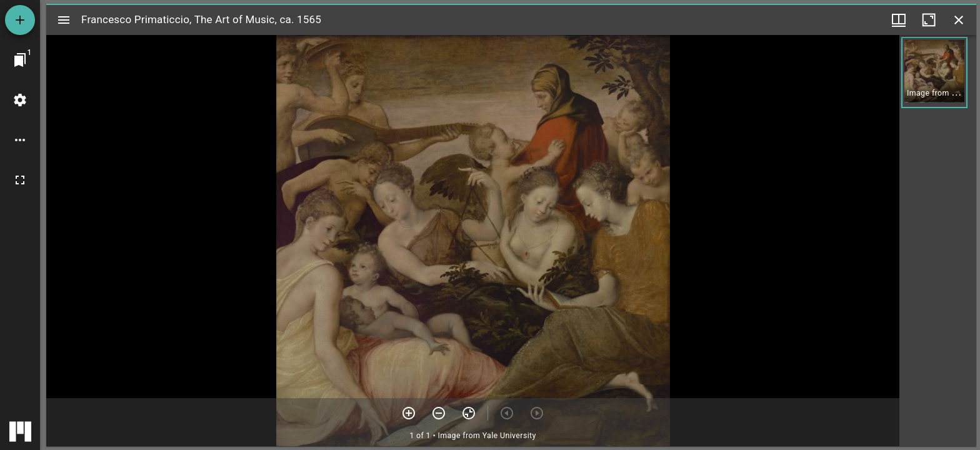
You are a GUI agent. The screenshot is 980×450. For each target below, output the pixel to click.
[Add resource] (20, 20)
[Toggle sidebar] (64, 20)
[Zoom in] (409, 413)
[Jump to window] (20, 60)
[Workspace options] (20, 140)
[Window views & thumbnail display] (899, 20)
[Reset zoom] (469, 413)
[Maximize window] (929, 20)
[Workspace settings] (20, 100)
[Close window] (959, 20)
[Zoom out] (439, 413)
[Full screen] (20, 180)
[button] (934, 72)
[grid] (938, 241)
